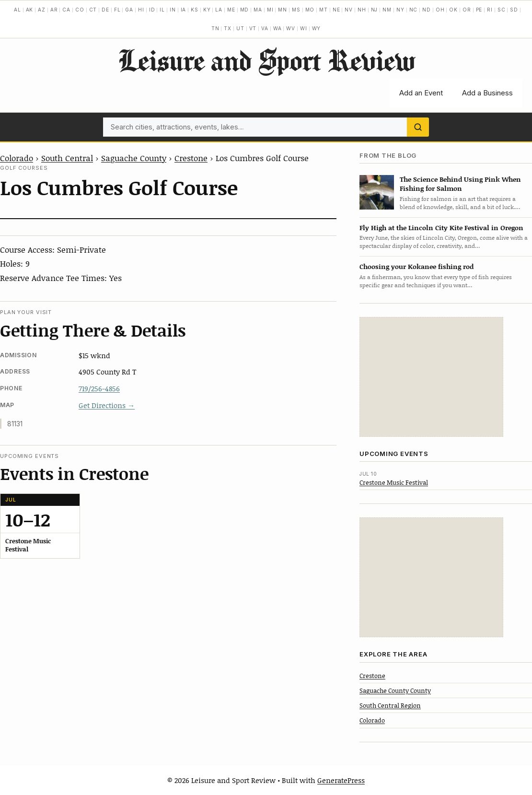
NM (387, 10)
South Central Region (390, 705)
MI (270, 10)
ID (152, 10)
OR (467, 10)
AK (30, 10)
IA (184, 10)
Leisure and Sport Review (266, 60)
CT (93, 10)
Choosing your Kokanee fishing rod (416, 266)
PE (479, 10)
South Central (67, 158)
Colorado (17, 158)
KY (207, 10)
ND (427, 10)
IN (173, 10)
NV (349, 10)
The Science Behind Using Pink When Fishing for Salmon (460, 184)
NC (414, 10)
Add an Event (421, 93)
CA (66, 10)
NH (362, 10)
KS (195, 10)
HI (141, 10)
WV (291, 28)
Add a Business (487, 93)
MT (324, 10)
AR (54, 10)
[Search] (418, 127)
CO (80, 10)
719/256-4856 (99, 388)
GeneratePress (341, 780)
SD (514, 10)
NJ (375, 10)
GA (129, 10)
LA (219, 10)
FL (117, 10)
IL (162, 10)
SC (502, 10)
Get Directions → (107, 405)
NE (336, 10)
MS (296, 10)
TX (228, 28)
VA (265, 28)
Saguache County (134, 158)
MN (283, 10)
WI (304, 28)
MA (258, 10)
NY (400, 10)
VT (253, 28)
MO (310, 10)
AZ (42, 10)
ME (231, 10)
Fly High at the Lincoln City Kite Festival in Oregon (441, 228)
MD (245, 10)
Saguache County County (395, 690)
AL (17, 10)
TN (215, 28)
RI (490, 10)
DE (105, 10)
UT (240, 28)
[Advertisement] (431, 377)
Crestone (191, 158)
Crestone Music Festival (394, 482)
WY (317, 28)
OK (453, 10)
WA (278, 28)
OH (440, 10)
